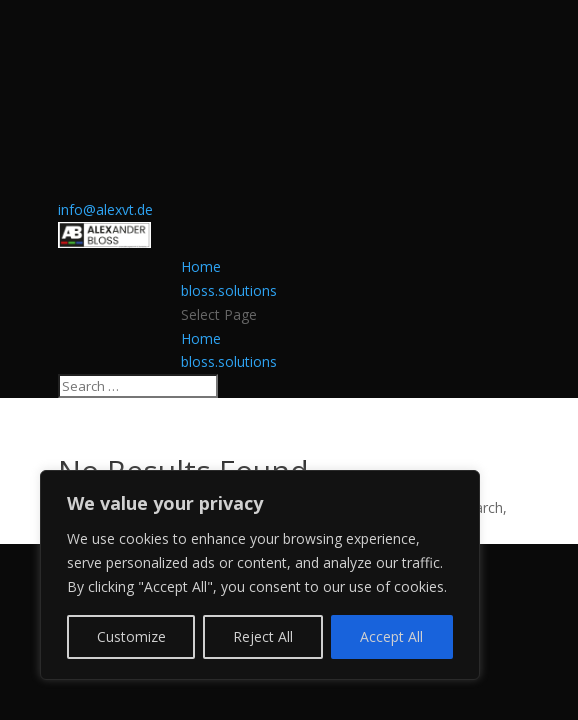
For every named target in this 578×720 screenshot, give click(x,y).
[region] (260, 575)
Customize (131, 636)
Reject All (263, 636)
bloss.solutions (229, 290)
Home (201, 266)
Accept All (391, 636)
